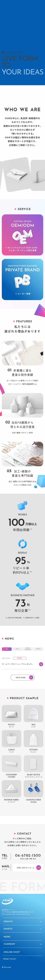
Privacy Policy (10, 959)
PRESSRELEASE (28, 651)
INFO (17, 651)
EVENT (38, 651)
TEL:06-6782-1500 (9, 914)
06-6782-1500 (28, 858)
